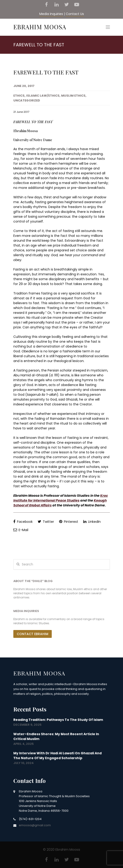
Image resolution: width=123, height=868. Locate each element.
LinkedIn (92, 522)
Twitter (46, 522)
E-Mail (21, 530)
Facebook (23, 522)
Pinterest (69, 522)
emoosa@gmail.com (35, 825)
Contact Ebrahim (33, 634)
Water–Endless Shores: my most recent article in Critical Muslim (56, 736)
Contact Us (75, 14)
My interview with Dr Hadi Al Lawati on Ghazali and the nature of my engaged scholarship (57, 756)
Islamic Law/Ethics (43, 96)
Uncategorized (27, 100)
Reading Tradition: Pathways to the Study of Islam (58, 720)
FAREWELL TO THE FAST (46, 72)
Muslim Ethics (73, 96)
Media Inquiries (51, 14)
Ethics (19, 96)
